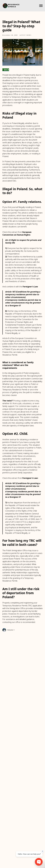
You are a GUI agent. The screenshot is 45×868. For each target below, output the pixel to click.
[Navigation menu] (41, 6)
